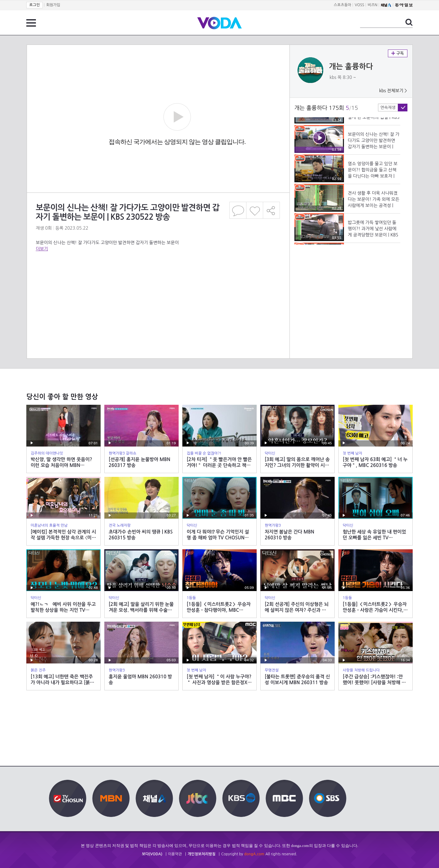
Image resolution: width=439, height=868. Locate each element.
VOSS (360, 5)
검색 (409, 22)
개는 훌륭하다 (351, 67)
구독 (398, 53)
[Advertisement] (158, 277)
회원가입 (53, 5)
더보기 (42, 249)
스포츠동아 (342, 5)
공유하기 (272, 210)
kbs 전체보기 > (393, 91)
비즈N (373, 5)
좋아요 (255, 210)
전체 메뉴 (31, 23)
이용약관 (175, 854)
